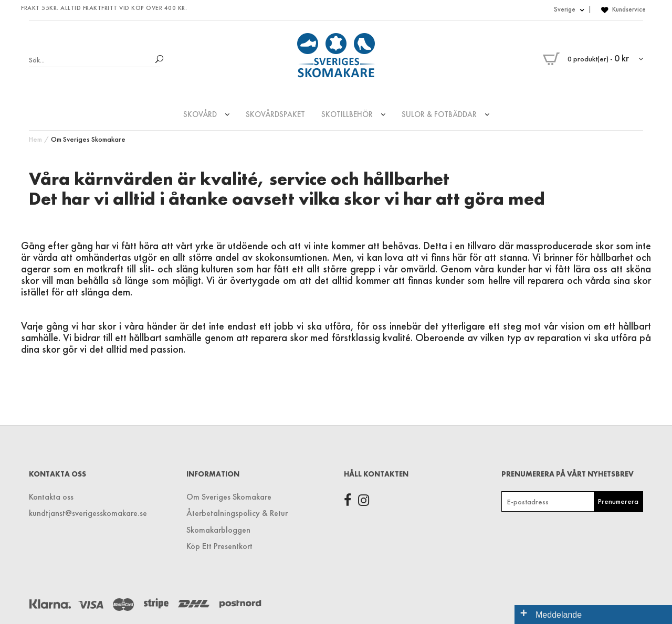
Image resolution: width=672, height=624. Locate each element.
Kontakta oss (51, 497)
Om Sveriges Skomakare (88, 139)
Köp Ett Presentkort (219, 546)
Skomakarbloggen (218, 530)
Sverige (569, 9)
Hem (35, 139)
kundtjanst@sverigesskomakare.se (88, 513)
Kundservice (629, 9)
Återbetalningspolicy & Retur (237, 513)
